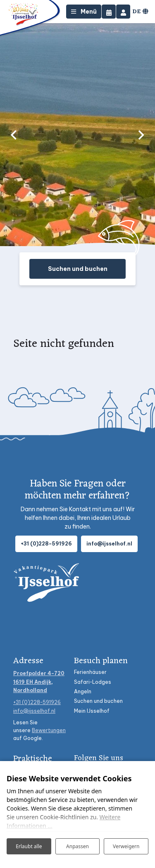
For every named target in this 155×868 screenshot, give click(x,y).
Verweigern (126, 846)
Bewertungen (49, 730)
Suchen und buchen (78, 269)
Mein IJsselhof (92, 711)
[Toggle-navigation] (84, 12)
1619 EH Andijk (32, 682)
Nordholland (30, 690)
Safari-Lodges (93, 682)
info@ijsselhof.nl (109, 544)
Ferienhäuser (90, 672)
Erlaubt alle (29, 846)
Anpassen (77, 846)
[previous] (14, 135)
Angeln (83, 691)
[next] (141, 135)
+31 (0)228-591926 (46, 544)
